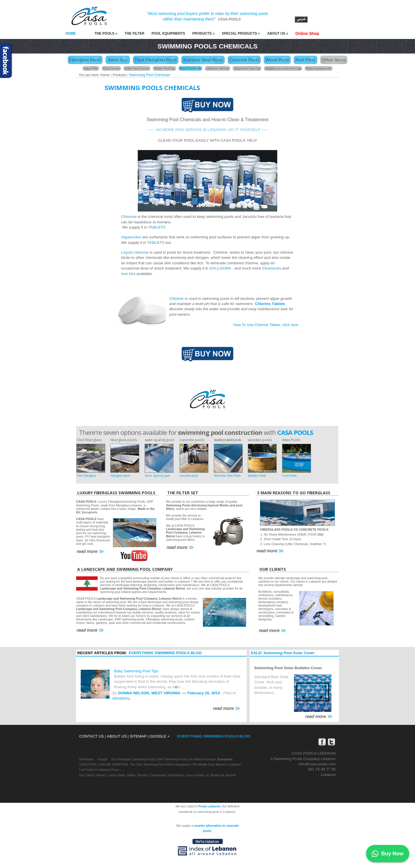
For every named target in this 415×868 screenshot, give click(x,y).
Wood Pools (277, 60)
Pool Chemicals (190, 68)
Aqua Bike (91, 68)
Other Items (334, 60)
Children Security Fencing (283, 68)
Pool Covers (111, 68)
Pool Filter (305, 60)
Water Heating (164, 68)
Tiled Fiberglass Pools (156, 60)
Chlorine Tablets (218, 68)
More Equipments (319, 68)
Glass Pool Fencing (247, 68)
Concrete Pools (244, 60)
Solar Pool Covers (137, 68)
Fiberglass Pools (85, 60)
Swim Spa (118, 60)
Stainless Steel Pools (203, 60)
